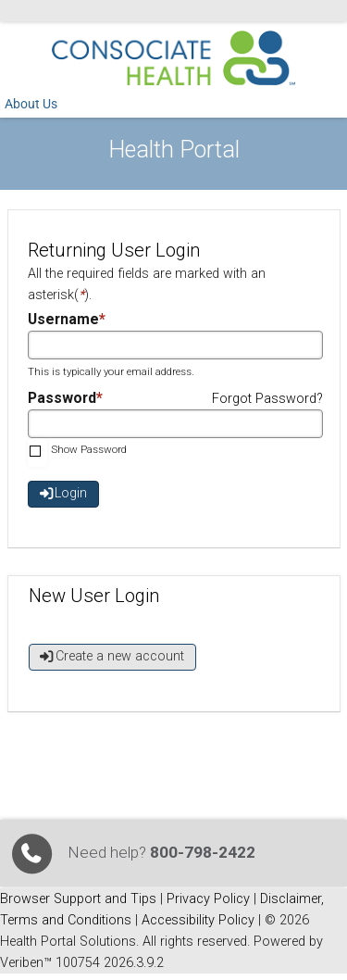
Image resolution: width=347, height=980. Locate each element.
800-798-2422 (203, 852)
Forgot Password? (267, 399)
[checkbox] (37, 452)
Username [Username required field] (63, 319)
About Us (31, 104)
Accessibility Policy (198, 920)
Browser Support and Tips (78, 899)
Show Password (89, 449)
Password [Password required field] (62, 398)
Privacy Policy (208, 899)
